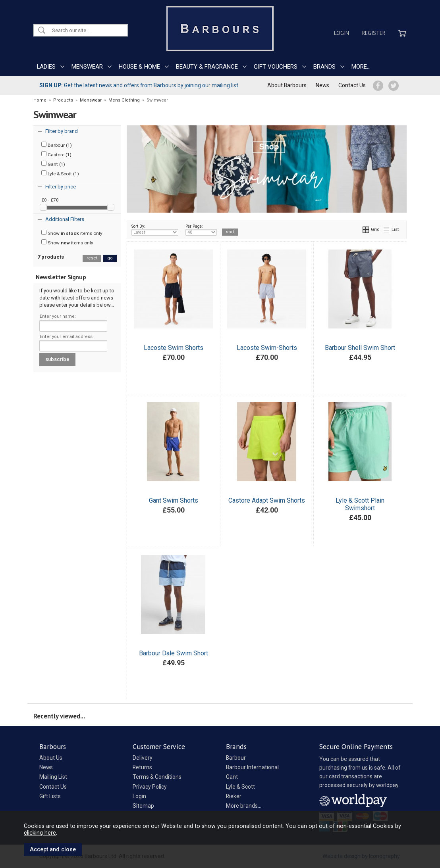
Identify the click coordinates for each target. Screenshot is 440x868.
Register (374, 33)
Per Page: (201, 230)
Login (342, 33)
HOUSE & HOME (139, 67)
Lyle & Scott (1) (60, 173)
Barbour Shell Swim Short (360, 348)
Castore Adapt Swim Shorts (267, 500)
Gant (232, 777)
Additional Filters (65, 219)
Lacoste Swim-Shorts (267, 348)
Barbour (236, 758)
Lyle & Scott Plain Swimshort (360, 504)
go (110, 258)
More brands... (244, 806)
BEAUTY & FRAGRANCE (207, 67)
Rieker (234, 796)
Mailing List (53, 777)
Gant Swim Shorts (174, 500)
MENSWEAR (87, 67)
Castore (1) (56, 154)
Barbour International (252, 767)
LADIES (46, 67)
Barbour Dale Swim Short (174, 653)
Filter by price (61, 187)
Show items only (72, 233)
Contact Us (352, 85)
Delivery (143, 758)
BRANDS (324, 67)
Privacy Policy (150, 787)
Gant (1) (53, 164)
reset (92, 258)
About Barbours (287, 85)
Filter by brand (62, 131)
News (322, 85)
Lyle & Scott (240, 787)
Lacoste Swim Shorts (174, 348)
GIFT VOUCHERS (276, 67)
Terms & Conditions (157, 777)
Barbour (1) (57, 145)
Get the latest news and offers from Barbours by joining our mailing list (139, 85)
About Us (51, 758)
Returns (142, 767)
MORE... (361, 67)
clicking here (40, 833)
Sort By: (155, 230)
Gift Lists (50, 796)
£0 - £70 (50, 200)
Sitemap (143, 806)
